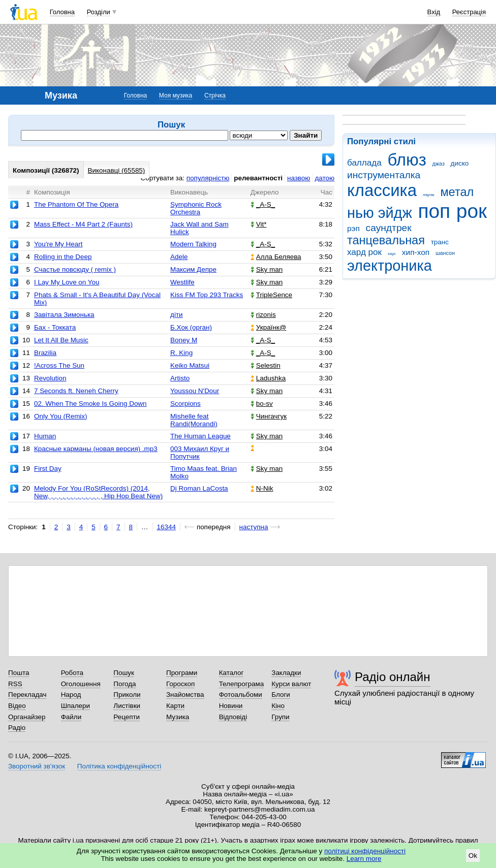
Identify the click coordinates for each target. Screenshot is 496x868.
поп (434, 211)
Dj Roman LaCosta (199, 488)
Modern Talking (193, 244)
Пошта (19, 673)
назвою (299, 178)
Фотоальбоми (241, 695)
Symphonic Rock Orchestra (196, 208)
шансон (445, 253)
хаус (392, 254)
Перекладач (27, 695)
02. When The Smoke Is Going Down (90, 404)
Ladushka (268, 378)
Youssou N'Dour (195, 391)
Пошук (124, 673)
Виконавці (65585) (117, 170)
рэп (353, 228)
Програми (182, 673)
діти (177, 315)
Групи (280, 717)
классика (382, 190)
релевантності (258, 178)
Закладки (286, 673)
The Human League (200, 436)
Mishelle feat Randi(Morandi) (194, 420)
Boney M (184, 340)
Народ (71, 695)
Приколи (127, 695)
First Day (48, 469)
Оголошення (81, 684)
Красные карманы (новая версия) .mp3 (96, 449)
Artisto (180, 378)
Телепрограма (242, 684)
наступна (254, 527)
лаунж (429, 195)
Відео (17, 706)
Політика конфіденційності (119, 766)
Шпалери (75, 706)
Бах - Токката (55, 327)
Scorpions (185, 404)
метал (457, 192)
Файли (71, 717)
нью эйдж (380, 213)
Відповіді (233, 717)
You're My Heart (58, 244)
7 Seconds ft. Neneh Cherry (76, 391)
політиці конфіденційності (365, 851)
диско (460, 163)
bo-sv (262, 404)
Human (45, 436)
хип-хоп (416, 252)
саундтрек (389, 228)
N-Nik (262, 488)
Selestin (266, 365)
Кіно (278, 706)
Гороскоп (180, 684)
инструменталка (384, 175)
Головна (62, 12)
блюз (407, 160)
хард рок (364, 252)
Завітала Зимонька (64, 315)
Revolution (50, 378)
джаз (439, 164)
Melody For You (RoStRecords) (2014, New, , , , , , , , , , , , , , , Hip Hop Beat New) (98, 492)
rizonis (263, 315)
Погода (125, 684)
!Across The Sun (59, 365)
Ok (473, 856)
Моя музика (176, 95)
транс (440, 242)
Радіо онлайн (393, 677)
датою (324, 178)
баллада (364, 163)
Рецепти (127, 717)
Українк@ (268, 327)
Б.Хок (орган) (191, 327)
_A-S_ (263, 204)
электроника (390, 266)
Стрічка (215, 95)
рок (472, 211)
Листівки (127, 706)
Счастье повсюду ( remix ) (75, 269)
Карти (175, 706)
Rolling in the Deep (63, 257)
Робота (72, 673)
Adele (179, 257)
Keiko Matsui (190, 365)
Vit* (259, 224)
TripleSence (271, 295)
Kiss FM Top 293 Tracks (207, 295)
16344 (166, 527)
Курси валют (291, 684)
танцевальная (386, 240)
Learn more (364, 859)
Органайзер (27, 717)
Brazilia (45, 353)
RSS (15, 684)
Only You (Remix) (61, 416)
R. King (181, 353)
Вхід (434, 12)
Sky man (267, 269)
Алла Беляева (276, 257)
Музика (178, 717)
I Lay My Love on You (67, 282)
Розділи (99, 12)
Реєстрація (469, 12)
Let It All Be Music (61, 340)
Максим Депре (193, 269)
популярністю (208, 178)
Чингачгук (269, 416)
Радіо (17, 728)
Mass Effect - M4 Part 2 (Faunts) (83, 224)
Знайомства (185, 695)
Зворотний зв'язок (37, 766)
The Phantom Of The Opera (76, 204)
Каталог (231, 673)
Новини (231, 706)
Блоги (281, 695)
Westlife (182, 282)
